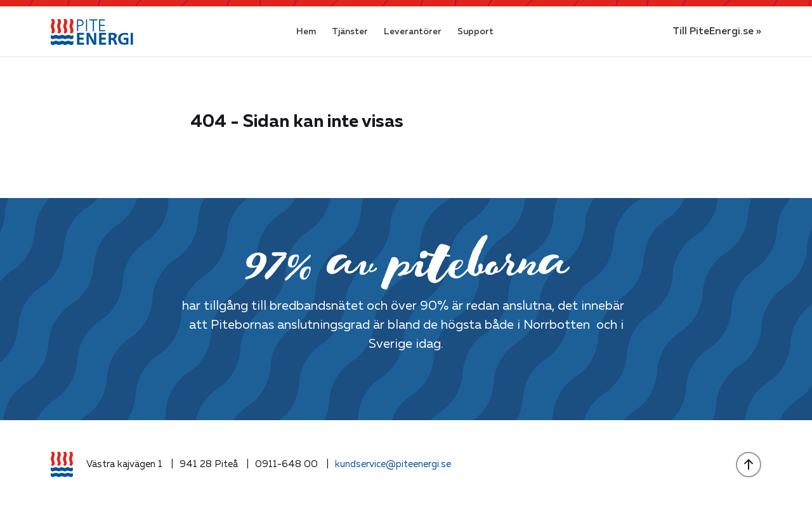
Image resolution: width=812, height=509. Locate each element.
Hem (306, 32)
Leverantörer (413, 32)
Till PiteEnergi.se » (717, 32)
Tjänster (350, 32)
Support (475, 32)
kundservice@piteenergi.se (393, 464)
